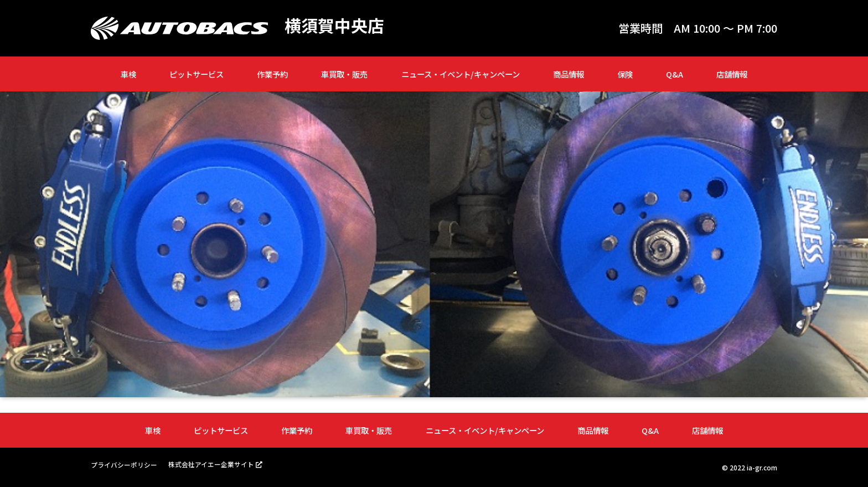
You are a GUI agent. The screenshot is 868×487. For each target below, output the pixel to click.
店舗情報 (732, 74)
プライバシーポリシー (124, 465)
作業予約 (272, 74)
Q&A (675, 74)
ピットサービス (197, 74)
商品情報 (569, 74)
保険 (625, 74)
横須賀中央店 (334, 25)
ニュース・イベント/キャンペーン (461, 74)
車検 (128, 74)
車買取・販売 (344, 74)
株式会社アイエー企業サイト (211, 464)
